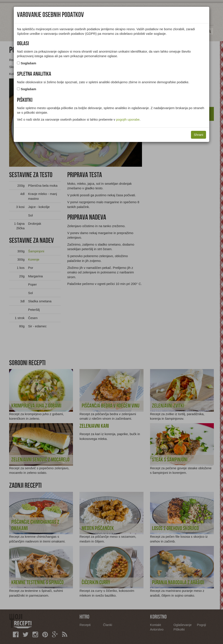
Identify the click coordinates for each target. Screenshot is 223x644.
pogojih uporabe (128, 119)
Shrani (199, 135)
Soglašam (28, 63)
